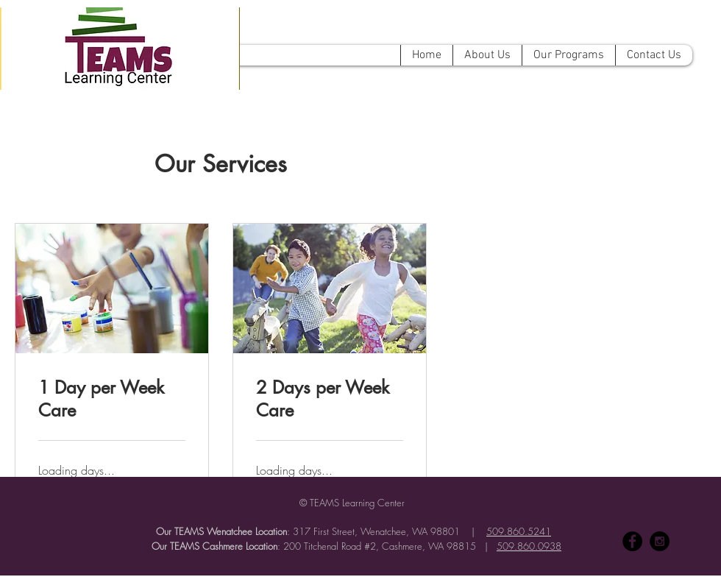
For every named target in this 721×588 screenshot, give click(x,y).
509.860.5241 (519, 531)
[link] (112, 400)
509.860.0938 (529, 546)
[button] (487, 55)
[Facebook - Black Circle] (632, 541)
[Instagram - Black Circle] (660, 541)
